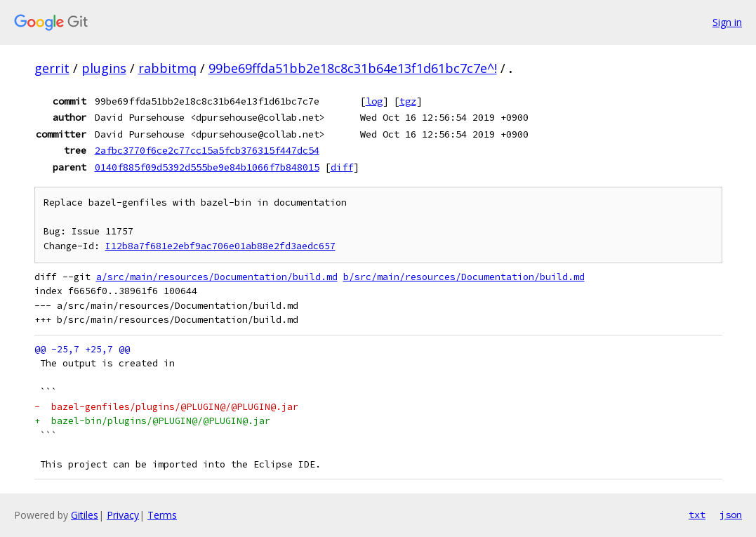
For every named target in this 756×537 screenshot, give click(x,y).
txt (697, 515)
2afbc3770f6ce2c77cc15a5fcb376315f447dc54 (207, 150)
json (731, 515)
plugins (104, 68)
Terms (162, 515)
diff (342, 167)
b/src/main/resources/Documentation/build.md (464, 277)
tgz (408, 101)
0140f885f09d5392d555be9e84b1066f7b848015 (207, 167)
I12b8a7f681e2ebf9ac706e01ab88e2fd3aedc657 (220, 246)
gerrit (52, 68)
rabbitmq (167, 68)
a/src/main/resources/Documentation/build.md (217, 277)
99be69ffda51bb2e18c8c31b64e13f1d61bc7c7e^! (353, 68)
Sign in (727, 22)
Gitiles (85, 515)
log (374, 101)
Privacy (123, 515)
